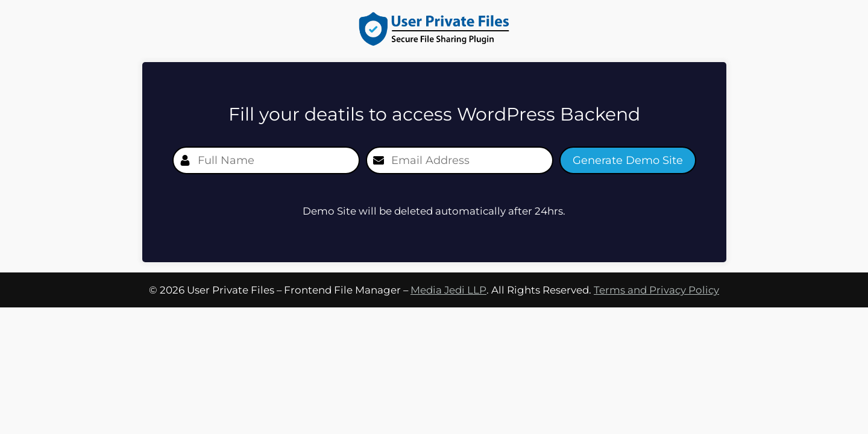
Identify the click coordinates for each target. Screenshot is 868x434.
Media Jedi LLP (448, 290)
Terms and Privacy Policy (656, 290)
